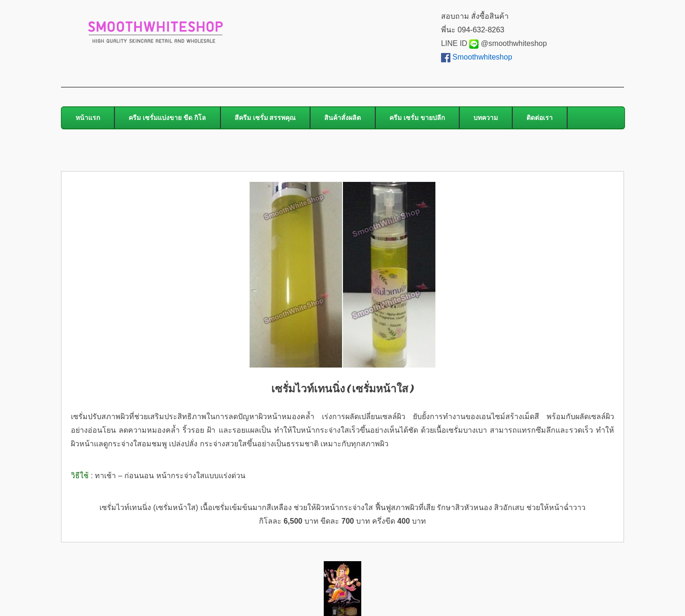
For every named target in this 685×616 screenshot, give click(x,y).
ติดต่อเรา (540, 118)
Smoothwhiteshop (482, 57)
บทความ (486, 118)
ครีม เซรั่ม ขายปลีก (417, 118)
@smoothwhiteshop (513, 43)
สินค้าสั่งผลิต (342, 118)
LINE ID (460, 43)
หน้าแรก (88, 118)
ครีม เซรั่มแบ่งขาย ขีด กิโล (167, 118)
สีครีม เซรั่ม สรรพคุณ (265, 118)
